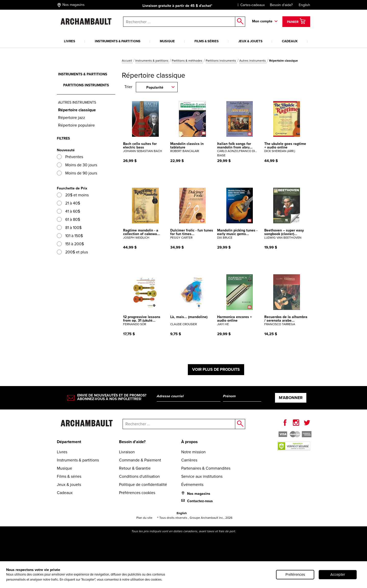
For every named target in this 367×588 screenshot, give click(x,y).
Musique (167, 41)
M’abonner (291, 398)
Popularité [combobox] (155, 87)
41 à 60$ (68, 211)
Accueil (127, 61)
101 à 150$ (70, 236)
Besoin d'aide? (281, 5)
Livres (70, 41)
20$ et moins (73, 195)
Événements (192, 484)
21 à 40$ (68, 203)
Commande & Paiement (140, 460)
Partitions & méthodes (187, 61)
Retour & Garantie (135, 468)
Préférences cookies (137, 493)
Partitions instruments (221, 61)
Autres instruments (253, 61)
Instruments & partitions (118, 41)
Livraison (127, 452)
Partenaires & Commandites (206, 468)
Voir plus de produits (216, 369)
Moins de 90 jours (77, 173)
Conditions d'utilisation (139, 476)
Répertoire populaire (76, 125)
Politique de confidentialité (143, 484)
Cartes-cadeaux (250, 5)
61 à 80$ (68, 219)
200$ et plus (72, 252)
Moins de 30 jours (77, 165)
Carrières (189, 460)
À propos (189, 442)
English (304, 5)
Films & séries (207, 41)
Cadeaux (290, 41)
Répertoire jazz (72, 118)
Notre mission (193, 452)
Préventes (70, 157)
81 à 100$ (69, 228)
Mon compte (262, 21)
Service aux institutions (202, 476)
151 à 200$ (70, 244)
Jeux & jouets (250, 41)
